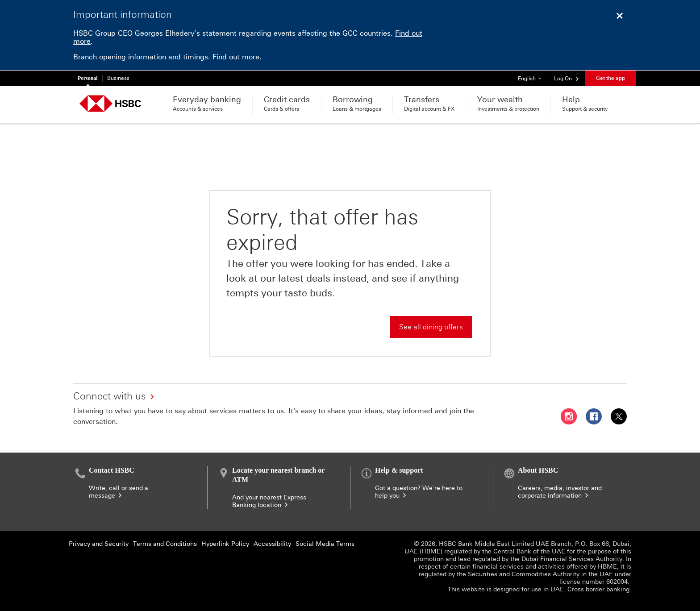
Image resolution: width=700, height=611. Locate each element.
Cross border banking (598, 589)
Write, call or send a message (119, 492)
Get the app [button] (610, 78)
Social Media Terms (325, 544)
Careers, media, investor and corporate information (560, 492)
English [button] (533, 76)
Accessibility (272, 544)
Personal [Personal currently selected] (88, 78)
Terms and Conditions (165, 544)
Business (118, 78)
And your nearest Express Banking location (269, 501)
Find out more (236, 57)
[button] (567, 78)
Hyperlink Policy (225, 544)
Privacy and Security (99, 544)
